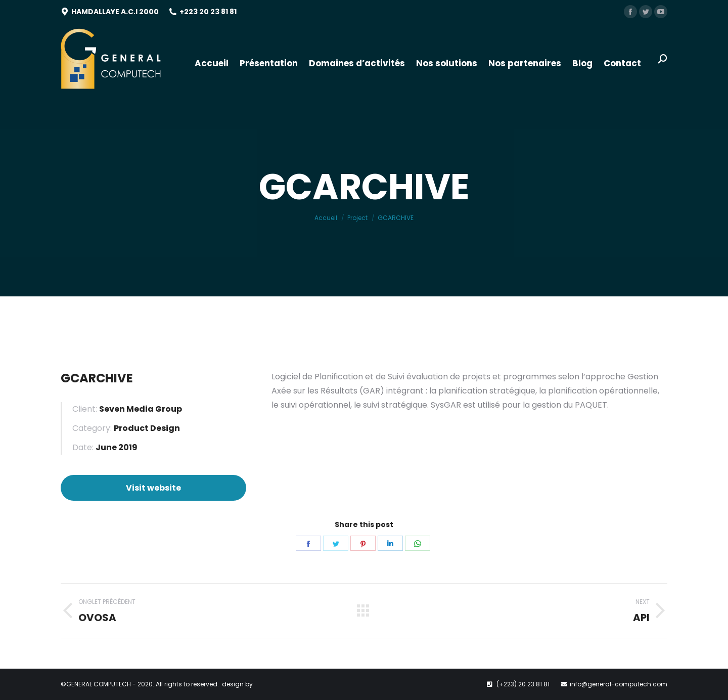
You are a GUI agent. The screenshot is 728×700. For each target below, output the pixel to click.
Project (357, 218)
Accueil (326, 218)
